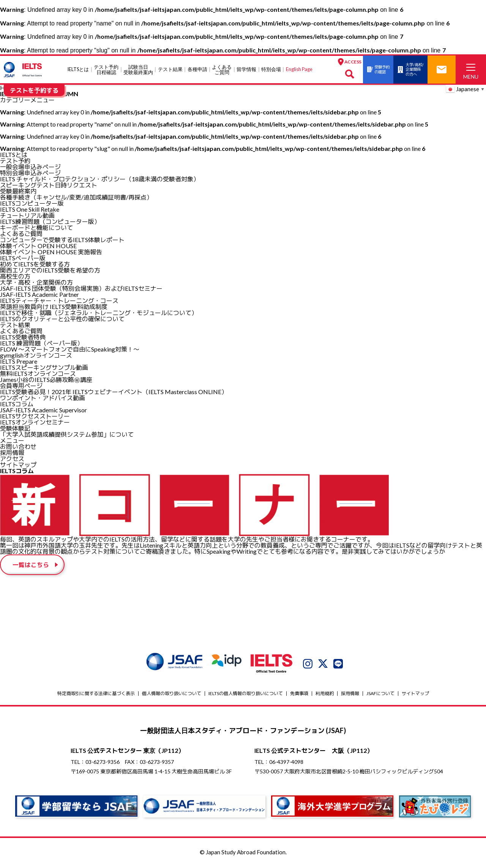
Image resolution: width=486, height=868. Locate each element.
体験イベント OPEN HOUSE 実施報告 (51, 252)
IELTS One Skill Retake (30, 209)
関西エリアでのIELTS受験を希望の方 (50, 270)
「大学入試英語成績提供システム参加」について (67, 434)
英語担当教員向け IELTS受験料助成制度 (54, 306)
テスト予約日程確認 (96, 70)
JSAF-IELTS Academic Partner (39, 294)
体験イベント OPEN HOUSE (38, 246)
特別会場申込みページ (30, 173)
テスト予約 (15, 161)
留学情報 (237, 69)
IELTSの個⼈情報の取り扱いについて (246, 695)
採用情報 (12, 452)
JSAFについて (380, 695)
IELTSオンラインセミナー (35, 422)
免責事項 (299, 695)
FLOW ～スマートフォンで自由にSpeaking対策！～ (70, 349)
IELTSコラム (17, 404)
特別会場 (261, 69)
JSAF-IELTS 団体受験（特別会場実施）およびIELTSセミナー (81, 288)
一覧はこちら (31, 565)
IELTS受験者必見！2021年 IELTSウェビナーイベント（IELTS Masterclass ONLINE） (114, 392)
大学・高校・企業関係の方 (36, 282)
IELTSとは (68, 69)
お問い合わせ (18, 446)
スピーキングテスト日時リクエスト (49, 185)
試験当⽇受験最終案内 (128, 70)
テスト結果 (160, 69)
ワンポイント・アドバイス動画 (43, 398)
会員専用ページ (21, 386)
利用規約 (325, 695)
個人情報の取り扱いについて (172, 695)
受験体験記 (15, 428)
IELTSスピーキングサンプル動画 (44, 367)
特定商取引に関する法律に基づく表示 (96, 695)
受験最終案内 (18, 191)
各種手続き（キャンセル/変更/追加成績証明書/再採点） (76, 197)
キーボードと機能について (36, 227)
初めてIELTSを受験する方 (35, 264)
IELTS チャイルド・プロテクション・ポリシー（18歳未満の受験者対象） (100, 179)
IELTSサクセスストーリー (35, 416)
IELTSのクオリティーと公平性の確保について (62, 319)
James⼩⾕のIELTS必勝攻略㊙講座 (46, 379)
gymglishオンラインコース (36, 355)
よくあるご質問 (212, 70)
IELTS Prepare (19, 361)
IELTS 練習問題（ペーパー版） (42, 343)
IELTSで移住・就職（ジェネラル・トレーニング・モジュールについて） (99, 313)
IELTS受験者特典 (23, 337)
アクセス (12, 459)
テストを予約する (34, 90)
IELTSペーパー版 (23, 258)
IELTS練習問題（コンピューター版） (50, 221)
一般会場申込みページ (30, 167)
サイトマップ (18, 465)
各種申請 (188, 69)
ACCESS (330, 62)
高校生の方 (15, 276)
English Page (289, 69)
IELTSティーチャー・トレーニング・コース (59, 300)
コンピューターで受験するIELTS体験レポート (62, 240)
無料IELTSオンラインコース (38, 373)
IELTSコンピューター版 (32, 203)
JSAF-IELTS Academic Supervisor (43, 410)
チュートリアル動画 (27, 215)
